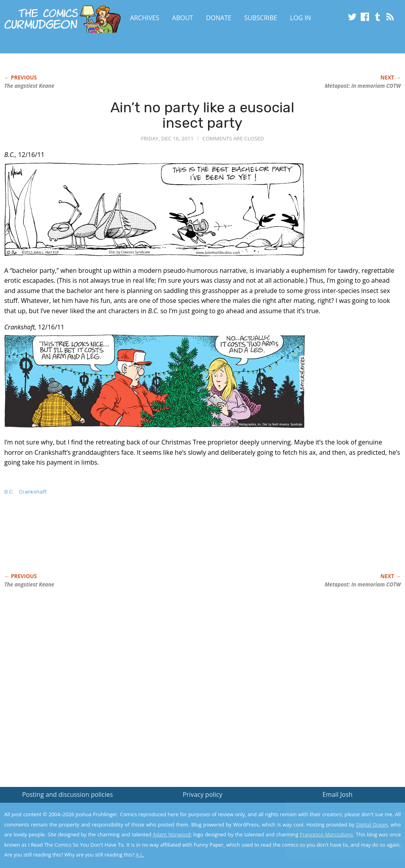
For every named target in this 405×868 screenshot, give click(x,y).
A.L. (140, 855)
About (183, 18)
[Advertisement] (148, 543)
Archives (145, 18)
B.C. (9, 492)
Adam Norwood (172, 834)
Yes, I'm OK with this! (338, 839)
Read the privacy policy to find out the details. (334, 819)
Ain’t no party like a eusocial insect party (202, 115)
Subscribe (261, 18)
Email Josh (337, 794)
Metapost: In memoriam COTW (363, 86)
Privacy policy (202, 794)
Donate (219, 18)
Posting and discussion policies (68, 794)
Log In (300, 18)
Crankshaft (33, 492)
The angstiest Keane (29, 86)
